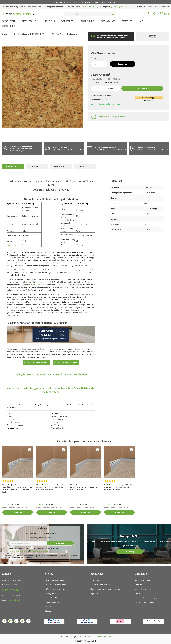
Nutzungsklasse (13, 245)
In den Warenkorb (142, 88)
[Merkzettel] (155, 14)
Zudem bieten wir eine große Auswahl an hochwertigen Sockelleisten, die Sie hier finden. (51, 390)
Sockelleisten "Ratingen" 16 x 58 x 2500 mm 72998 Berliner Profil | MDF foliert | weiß (119, 487)
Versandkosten (105, 637)
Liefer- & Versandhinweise (55, 589)
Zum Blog (130, 552)
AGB (68, 556)
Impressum (95, 593)
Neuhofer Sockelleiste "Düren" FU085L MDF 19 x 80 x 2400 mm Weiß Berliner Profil (50, 487)
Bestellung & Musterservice (55, 580)
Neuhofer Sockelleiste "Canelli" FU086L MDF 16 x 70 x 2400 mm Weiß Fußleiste (84, 487)
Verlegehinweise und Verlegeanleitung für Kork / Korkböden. (51, 374)
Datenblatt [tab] (34, 166)
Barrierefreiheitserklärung (144, 602)
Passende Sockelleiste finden (66, 363)
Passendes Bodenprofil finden (36, 363)
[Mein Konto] (148, 14)
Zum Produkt (18, 513)
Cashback (48, 607)
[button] (149, 98)
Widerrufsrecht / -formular (100, 585)
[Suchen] (113, 14)
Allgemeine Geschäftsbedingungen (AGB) (106, 589)
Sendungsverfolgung (142, 580)
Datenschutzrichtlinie (17, 551)
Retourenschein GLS (52, 602)
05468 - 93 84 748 (11, 590)
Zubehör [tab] (81, 166)
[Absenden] (60, 543)
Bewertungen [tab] (59, 166)
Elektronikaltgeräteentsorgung (146, 598)
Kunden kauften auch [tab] (100, 441)
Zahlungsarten (50, 593)
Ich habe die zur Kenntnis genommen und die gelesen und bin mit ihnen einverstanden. (41, 557)
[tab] (13, 166)
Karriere (138, 593)
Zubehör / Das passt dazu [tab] (72, 441)
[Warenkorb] (165, 14)
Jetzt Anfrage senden (119, 7)
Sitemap (48, 611)
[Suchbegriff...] (87, 14)
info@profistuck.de (15, 600)
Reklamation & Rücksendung (56, 598)
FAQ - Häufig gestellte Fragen (56, 585)
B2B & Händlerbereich (143, 589)
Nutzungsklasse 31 (39, 285)
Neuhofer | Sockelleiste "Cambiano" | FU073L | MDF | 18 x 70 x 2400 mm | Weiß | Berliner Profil (17, 488)
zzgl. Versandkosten (110, 82)
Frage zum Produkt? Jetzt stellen (112, 117)
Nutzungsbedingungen (40, 551)
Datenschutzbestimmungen (27, 556)
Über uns (138, 585)
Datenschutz (95, 580)
